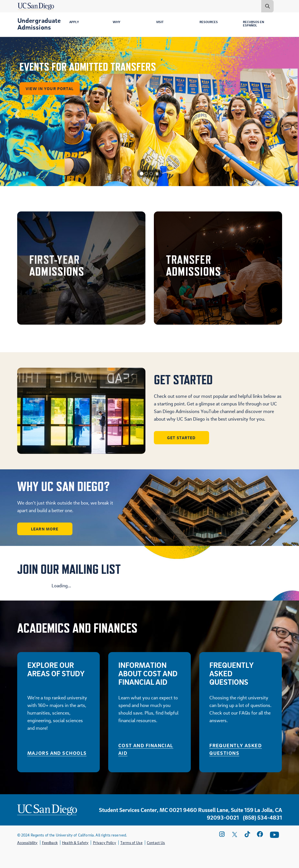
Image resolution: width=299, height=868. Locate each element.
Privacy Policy (105, 842)
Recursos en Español (255, 24)
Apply (75, 22)
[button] (15, 112)
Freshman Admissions (81, 268)
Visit (161, 22)
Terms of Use (131, 842)
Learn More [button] (45, 529)
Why (117, 22)
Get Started (182, 438)
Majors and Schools (57, 753)
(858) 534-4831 (263, 817)
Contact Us (156, 842)
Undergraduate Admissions (39, 24)
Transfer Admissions (218, 268)
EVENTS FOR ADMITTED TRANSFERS (86, 63)
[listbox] (149, 112)
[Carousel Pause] (157, 174)
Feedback (50, 842)
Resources (210, 22)
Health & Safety (75, 842)
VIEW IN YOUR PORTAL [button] (48, 85)
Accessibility (27, 842)
